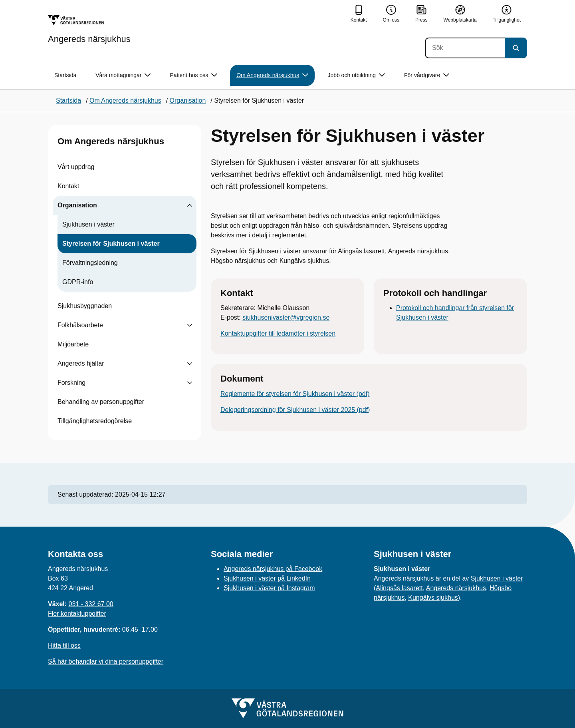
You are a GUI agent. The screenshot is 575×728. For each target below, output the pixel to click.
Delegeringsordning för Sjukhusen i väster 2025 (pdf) (295, 410)
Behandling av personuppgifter (101, 402)
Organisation (77, 205)
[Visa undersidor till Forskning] (190, 383)
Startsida (65, 75)
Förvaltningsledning (90, 263)
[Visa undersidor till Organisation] (190, 205)
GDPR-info (78, 282)
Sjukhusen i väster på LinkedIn (267, 578)
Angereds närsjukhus (456, 588)
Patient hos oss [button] (193, 75)
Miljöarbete (73, 344)
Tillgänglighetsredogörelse (95, 421)
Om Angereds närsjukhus (111, 141)
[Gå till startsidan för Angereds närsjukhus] (89, 29)
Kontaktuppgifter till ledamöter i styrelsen (278, 333)
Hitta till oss (64, 645)
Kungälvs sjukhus (433, 598)
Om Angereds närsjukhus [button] (272, 75)
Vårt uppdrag (76, 167)
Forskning (71, 383)
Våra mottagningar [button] (123, 75)
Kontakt (68, 186)
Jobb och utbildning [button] (356, 75)
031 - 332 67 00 (91, 604)
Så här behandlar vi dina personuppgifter (106, 661)
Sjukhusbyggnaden (85, 306)
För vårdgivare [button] (427, 75)
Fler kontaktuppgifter (77, 614)
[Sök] (465, 48)
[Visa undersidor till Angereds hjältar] (190, 364)
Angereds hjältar (81, 363)
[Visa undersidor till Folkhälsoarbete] (190, 325)
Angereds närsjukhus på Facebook (273, 569)
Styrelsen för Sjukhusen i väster (111, 244)
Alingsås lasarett (399, 588)
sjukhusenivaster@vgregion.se (286, 317)
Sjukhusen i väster (88, 224)
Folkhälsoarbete (80, 325)
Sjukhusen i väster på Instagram (269, 588)
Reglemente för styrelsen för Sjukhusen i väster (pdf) (295, 394)
